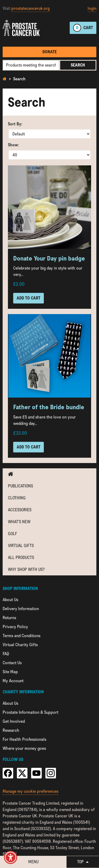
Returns (9, 618)
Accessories (20, 510)
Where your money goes (24, 748)
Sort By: (15, 124)
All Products (21, 558)
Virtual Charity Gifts (20, 645)
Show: (13, 145)
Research (11, 730)
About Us (10, 600)
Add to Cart (29, 298)
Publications (20, 486)
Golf (13, 534)
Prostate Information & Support (30, 712)
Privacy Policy (15, 627)
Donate (50, 52)
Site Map (10, 672)
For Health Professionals (24, 739)
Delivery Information (21, 609)
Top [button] (83, 862)
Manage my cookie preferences (30, 791)
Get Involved (14, 721)
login (92, 8)
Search (78, 65)
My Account (13, 681)
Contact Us (12, 663)
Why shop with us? (26, 569)
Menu (33, 862)
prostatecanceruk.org (30, 8)
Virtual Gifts (21, 546)
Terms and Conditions (22, 636)
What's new (19, 522)
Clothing (17, 498)
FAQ (6, 654)
